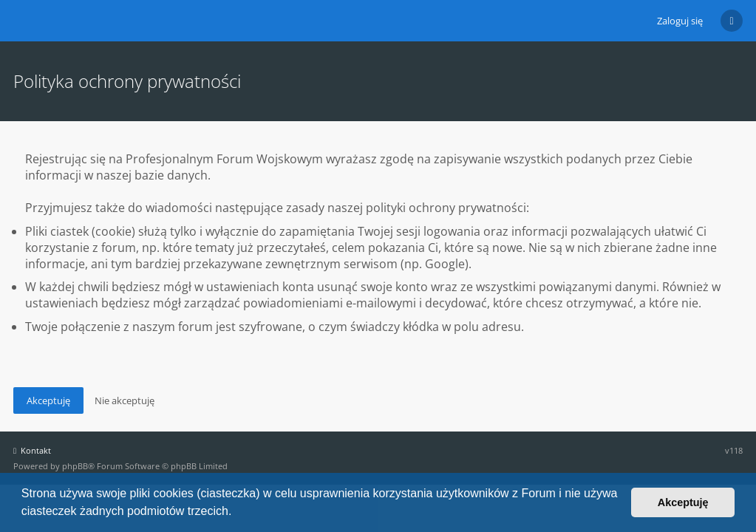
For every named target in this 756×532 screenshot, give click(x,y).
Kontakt (32, 450)
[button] (237, 513)
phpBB (75, 466)
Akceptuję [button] (683, 502)
